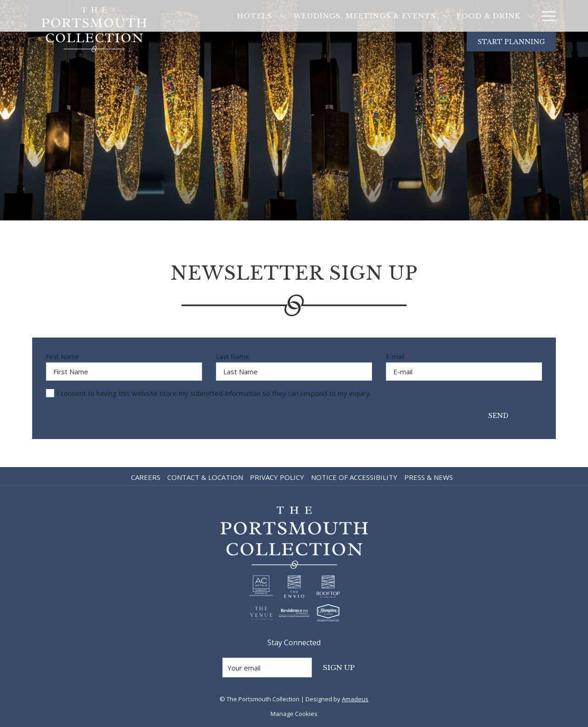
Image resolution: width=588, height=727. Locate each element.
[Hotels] (218, 16)
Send (498, 416)
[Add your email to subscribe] (267, 668)
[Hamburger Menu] (546, 16)
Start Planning (511, 42)
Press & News (429, 477)
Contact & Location (205, 477)
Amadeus (355, 699)
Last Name (232, 357)
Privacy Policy (277, 477)
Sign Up (339, 668)
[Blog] (517, 16)
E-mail (398, 357)
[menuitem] (147, 477)
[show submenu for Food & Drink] (495, 16)
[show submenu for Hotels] (246, 16)
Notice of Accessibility (354, 477)
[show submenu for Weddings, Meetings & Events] (410, 16)
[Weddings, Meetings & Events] (328, 16)
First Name (62, 357)
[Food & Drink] (452, 16)
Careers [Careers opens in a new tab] (147, 477)
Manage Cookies (294, 714)
